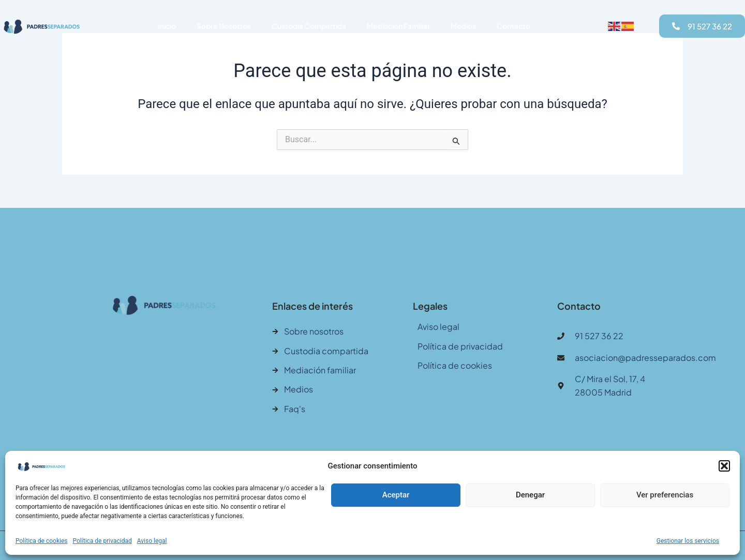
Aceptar (396, 495)
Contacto (513, 26)
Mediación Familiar (398, 26)
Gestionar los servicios (688, 541)
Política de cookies (42, 541)
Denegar (530, 495)
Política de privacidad (102, 541)
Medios (463, 26)
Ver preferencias (665, 495)
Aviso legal (152, 541)
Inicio (167, 26)
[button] (724, 466)
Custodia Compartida (309, 26)
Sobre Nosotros (224, 26)
